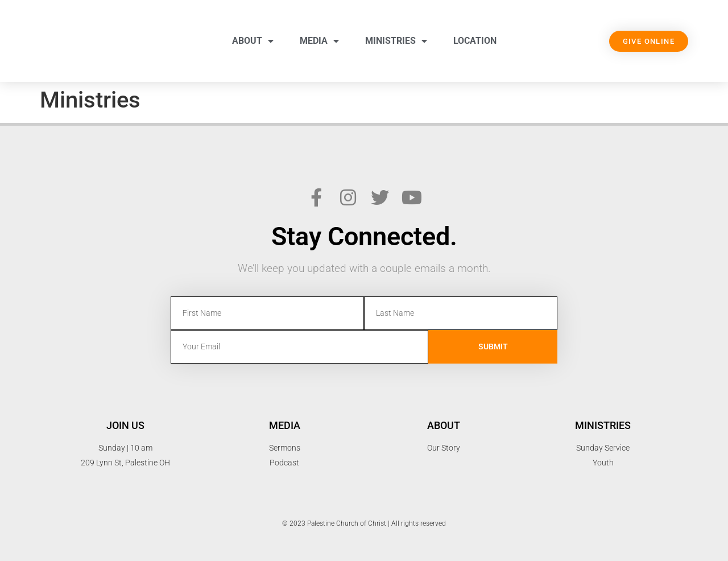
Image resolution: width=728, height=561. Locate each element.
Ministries (396, 41)
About (253, 41)
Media (319, 41)
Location (475, 41)
